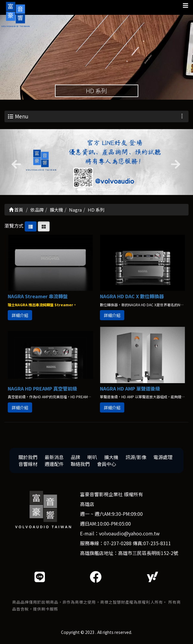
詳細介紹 (20, 316)
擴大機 (111, 458)
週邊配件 (54, 465)
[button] (14, 163)
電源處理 (163, 458)
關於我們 (28, 458)
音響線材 (28, 465)
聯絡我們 (80, 465)
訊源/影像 (136, 458)
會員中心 (106, 465)
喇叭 (92, 458)
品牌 (76, 458)
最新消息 (54, 458)
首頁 (16, 211)
